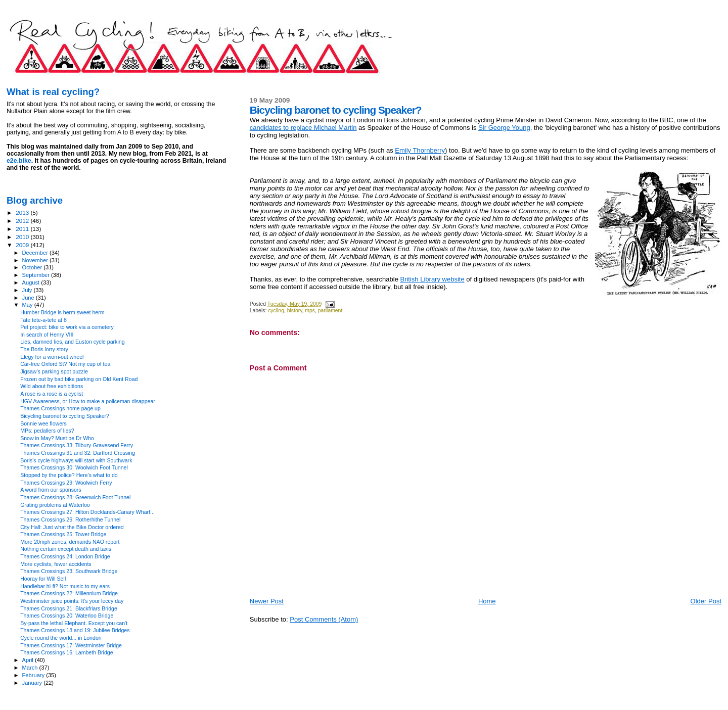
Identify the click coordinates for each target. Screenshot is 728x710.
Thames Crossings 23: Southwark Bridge (69, 571)
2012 (23, 221)
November (36, 260)
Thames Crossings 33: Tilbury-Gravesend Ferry (77, 445)
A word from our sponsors (51, 490)
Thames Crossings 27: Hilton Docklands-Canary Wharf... (87, 512)
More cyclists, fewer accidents (56, 564)
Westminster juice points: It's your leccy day (72, 601)
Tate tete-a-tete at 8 (43, 320)
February (34, 675)
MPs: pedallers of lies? (47, 431)
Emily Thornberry (420, 150)
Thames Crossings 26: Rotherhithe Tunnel (70, 519)
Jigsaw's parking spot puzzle (54, 371)
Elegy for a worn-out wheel (52, 357)
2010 (23, 237)
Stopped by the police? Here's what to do (69, 475)
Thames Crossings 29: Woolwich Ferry (66, 483)
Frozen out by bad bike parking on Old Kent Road (79, 379)
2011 (23, 229)
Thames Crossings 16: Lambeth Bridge (66, 652)
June (29, 298)
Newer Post (267, 601)
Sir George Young (504, 128)
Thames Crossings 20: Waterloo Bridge (67, 616)
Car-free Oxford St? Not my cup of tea (65, 364)
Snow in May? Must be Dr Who (57, 438)
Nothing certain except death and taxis (66, 549)
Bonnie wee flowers (43, 423)
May (28, 305)
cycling (276, 311)
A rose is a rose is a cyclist (52, 394)
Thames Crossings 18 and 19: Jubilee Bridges (75, 630)
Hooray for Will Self (43, 579)
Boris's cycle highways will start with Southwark (76, 460)
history (295, 311)
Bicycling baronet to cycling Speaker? (65, 416)
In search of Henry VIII (47, 335)
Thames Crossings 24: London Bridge (65, 556)
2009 (23, 245)
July (28, 290)
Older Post (706, 601)
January (33, 683)
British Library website (432, 279)
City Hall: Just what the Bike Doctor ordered (72, 527)
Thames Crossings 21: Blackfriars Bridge (69, 608)
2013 (23, 212)
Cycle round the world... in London (61, 638)
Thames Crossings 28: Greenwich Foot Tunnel (75, 497)
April (29, 660)
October (33, 267)
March (31, 668)
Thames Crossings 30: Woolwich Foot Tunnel (74, 467)
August (32, 282)
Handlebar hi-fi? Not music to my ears (65, 586)
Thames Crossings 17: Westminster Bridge (71, 645)
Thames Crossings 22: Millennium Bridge (69, 593)
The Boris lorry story (44, 349)
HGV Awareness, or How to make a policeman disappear (88, 401)
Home (487, 601)
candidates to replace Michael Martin (303, 128)
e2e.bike (19, 161)
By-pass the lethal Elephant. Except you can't (74, 623)
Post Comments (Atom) (324, 619)
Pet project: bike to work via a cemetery (67, 327)
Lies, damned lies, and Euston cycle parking (72, 342)
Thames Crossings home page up (60, 408)
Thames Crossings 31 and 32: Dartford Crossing (78, 453)
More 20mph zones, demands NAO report (70, 542)
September (37, 275)
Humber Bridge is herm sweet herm (62, 312)
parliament (330, 311)
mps (310, 311)
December (36, 253)
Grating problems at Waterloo (55, 505)
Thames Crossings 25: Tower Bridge (63, 534)
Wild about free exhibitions (52, 386)
